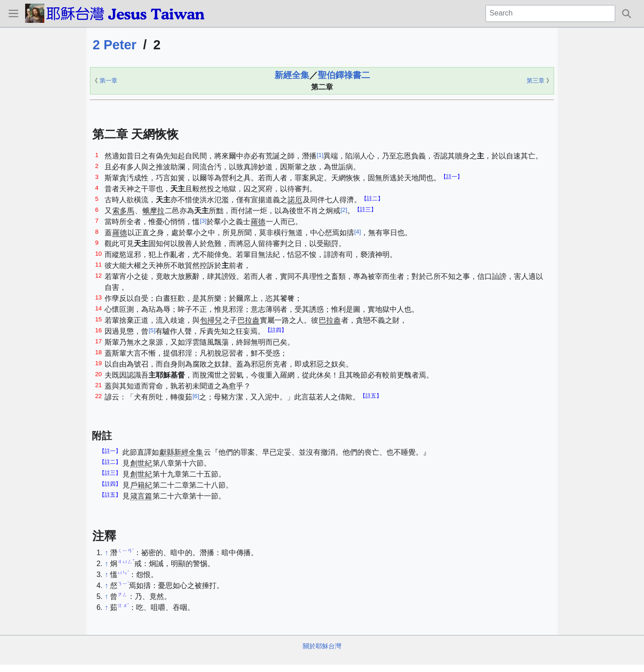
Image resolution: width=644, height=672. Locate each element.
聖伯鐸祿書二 (344, 75)
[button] (13, 13)
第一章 (108, 81)
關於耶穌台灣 (322, 646)
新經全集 (292, 75)
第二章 (322, 87)
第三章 (536, 81)
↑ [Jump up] (106, 553)
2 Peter (115, 45)
